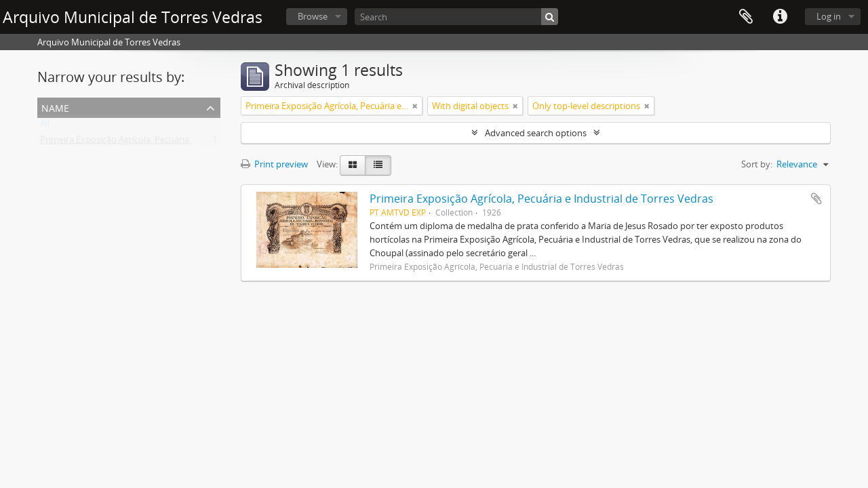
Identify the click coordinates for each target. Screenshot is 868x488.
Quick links (780, 17)
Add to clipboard (816, 199)
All (45, 126)
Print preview (274, 164)
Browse (313, 16)
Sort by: (757, 164)
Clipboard (746, 17)
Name (55, 107)
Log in (829, 16)
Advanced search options (536, 133)
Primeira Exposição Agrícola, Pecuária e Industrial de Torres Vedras (173, 142)
